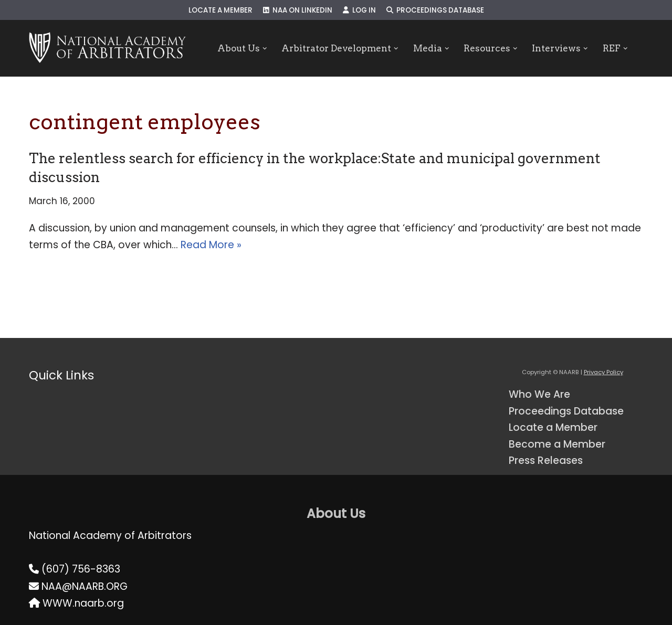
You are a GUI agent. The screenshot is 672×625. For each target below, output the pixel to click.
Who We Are (539, 394)
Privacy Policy (603, 372)
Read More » (211, 245)
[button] (264, 49)
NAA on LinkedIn (298, 10)
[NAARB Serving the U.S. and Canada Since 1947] (107, 48)
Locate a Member (220, 10)
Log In (359, 10)
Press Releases (546, 460)
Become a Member (557, 444)
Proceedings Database (435, 10)
